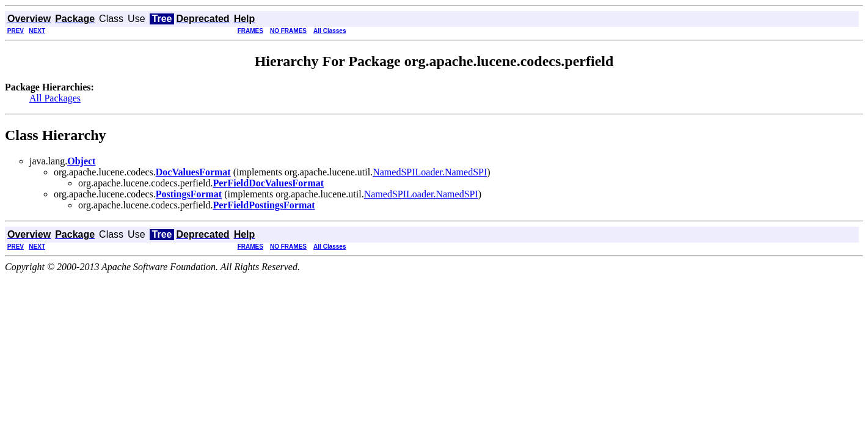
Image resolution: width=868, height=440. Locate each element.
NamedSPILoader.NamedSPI (430, 172)
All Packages (55, 98)
